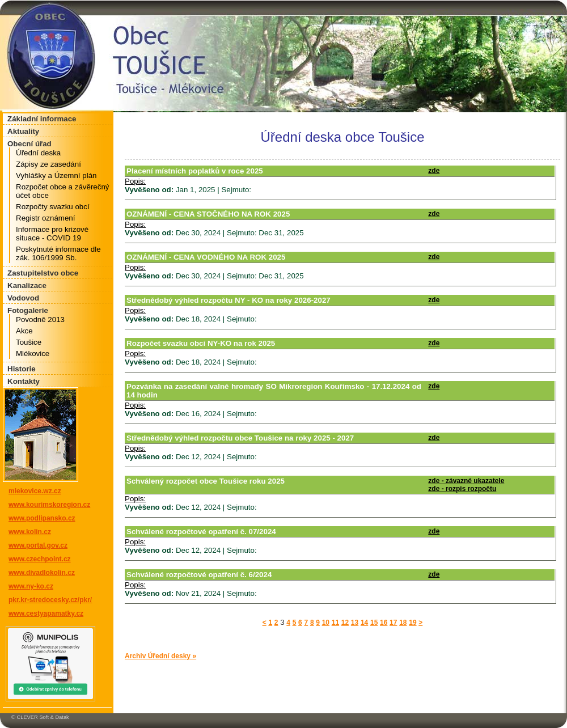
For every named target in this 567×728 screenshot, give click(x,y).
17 (393, 623)
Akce (24, 331)
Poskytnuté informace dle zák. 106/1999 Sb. (58, 253)
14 (364, 623)
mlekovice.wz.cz (35, 491)
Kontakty (24, 381)
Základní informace (42, 119)
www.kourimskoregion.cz (49, 505)
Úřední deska (38, 153)
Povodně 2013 (40, 319)
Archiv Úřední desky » (160, 656)
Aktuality (23, 131)
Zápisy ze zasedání (48, 164)
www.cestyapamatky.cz (46, 613)
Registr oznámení (45, 218)
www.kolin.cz (30, 532)
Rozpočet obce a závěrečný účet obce (62, 191)
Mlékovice (33, 354)
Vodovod (23, 298)
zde (434, 171)
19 (412, 623)
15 (374, 623)
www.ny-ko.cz (31, 586)
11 (335, 623)
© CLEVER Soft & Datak (40, 717)
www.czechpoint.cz (40, 559)
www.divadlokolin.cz (42, 573)
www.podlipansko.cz (42, 518)
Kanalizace (27, 285)
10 (326, 623)
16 (384, 623)
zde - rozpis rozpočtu (462, 489)
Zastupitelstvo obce (43, 273)
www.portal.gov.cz (38, 545)
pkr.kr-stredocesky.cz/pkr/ (50, 600)
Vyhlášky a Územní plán (56, 175)
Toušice (29, 342)
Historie (22, 369)
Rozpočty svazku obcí (53, 207)
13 (355, 623)
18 (403, 623)
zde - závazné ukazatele (466, 481)
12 (345, 623)
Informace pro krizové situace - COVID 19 (52, 234)
